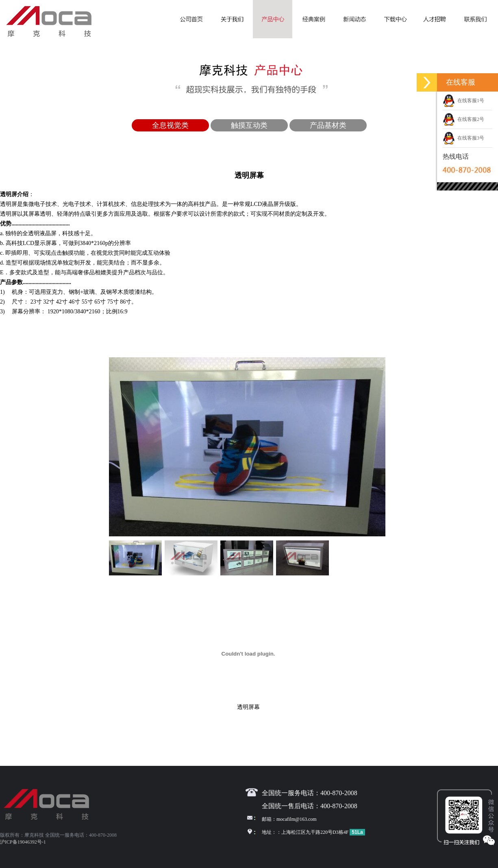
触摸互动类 (249, 125)
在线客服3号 (463, 138)
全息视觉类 (170, 125)
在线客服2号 (463, 119)
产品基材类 (328, 125)
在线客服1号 (463, 101)
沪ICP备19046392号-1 (23, 842)
